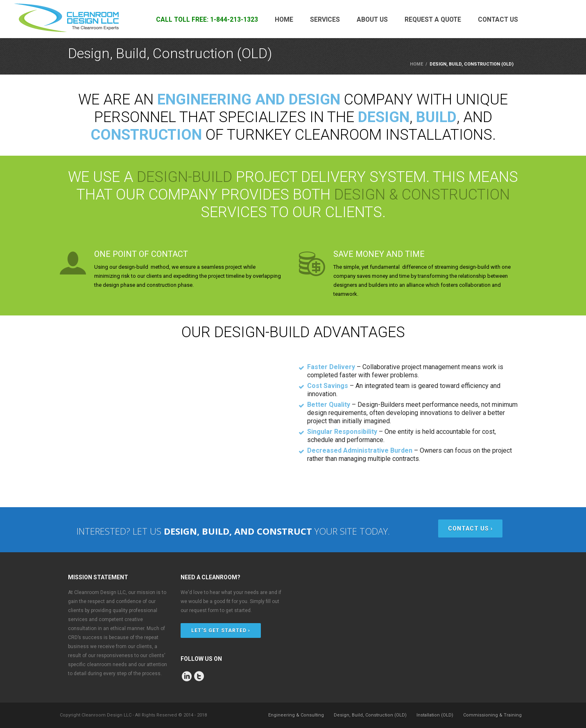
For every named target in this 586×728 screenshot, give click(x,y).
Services (325, 20)
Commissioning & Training (492, 715)
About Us (372, 20)
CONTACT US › (470, 528)
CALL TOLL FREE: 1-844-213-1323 (207, 20)
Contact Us (498, 20)
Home (284, 20)
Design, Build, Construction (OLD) (370, 715)
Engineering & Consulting (296, 715)
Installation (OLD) (435, 715)
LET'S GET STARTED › (221, 630)
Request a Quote (433, 20)
